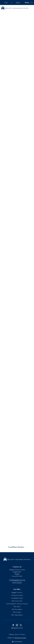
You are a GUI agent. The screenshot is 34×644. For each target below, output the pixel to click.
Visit (6, 2)
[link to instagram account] (17, 625)
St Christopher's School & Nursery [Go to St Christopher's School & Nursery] (17, 604)
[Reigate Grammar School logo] (15, 8)
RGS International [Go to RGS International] (17, 615)
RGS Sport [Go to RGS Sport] (17, 606)
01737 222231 (17, 582)
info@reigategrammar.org (17, 580)
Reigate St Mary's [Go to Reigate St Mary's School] (17, 592)
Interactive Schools (20, 638)
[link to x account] (21, 625)
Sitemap (11, 634)
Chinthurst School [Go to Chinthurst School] (17, 595)
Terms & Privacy (20, 634)
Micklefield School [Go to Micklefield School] (17, 598)
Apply (18, 2)
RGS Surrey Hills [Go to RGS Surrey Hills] (17, 601)
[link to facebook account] (13, 625)
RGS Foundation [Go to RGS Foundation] (17, 609)
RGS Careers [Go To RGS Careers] (17, 612)
